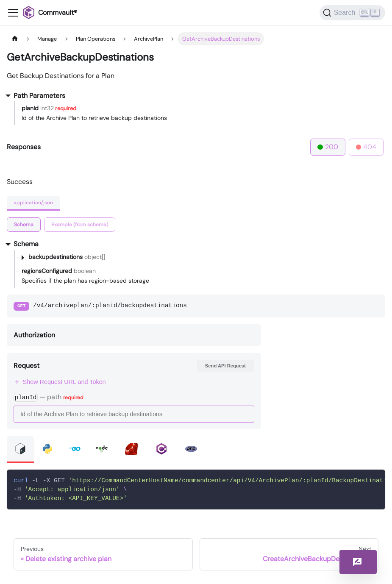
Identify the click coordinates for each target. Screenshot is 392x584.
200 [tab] (328, 147)
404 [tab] (366, 147)
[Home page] (15, 39)
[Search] (352, 13)
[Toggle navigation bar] (13, 13)
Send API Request (225, 366)
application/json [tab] (33, 203)
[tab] (24, 225)
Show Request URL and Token (60, 382)
